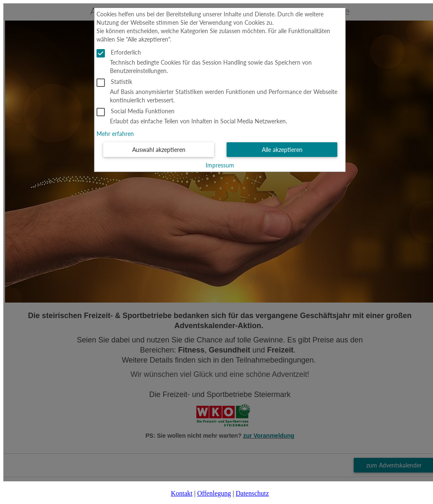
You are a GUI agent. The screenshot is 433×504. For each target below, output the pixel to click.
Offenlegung (214, 493)
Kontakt (182, 493)
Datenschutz (252, 493)
